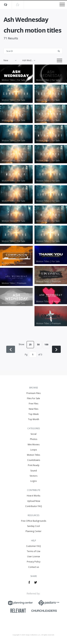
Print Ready (34, 465)
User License (34, 556)
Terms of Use (34, 551)
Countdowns (34, 460)
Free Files (33, 404)
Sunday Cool (33, 526)
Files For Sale (33, 398)
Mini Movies (34, 445)
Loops (34, 450)
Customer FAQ (33, 546)
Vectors (33, 476)
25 (30, 345)
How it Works (33, 496)
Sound (34, 471)
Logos (33, 481)
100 (46, 345)
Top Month (34, 419)
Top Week (33, 414)
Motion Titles (33, 455)
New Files (33, 409)
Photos (34, 439)
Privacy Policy (34, 562)
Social (33, 434)
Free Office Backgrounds (34, 521)
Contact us (34, 567)
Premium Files (33, 393)
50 (38, 345)
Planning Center (33, 531)
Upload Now (34, 501)
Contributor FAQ (34, 506)
